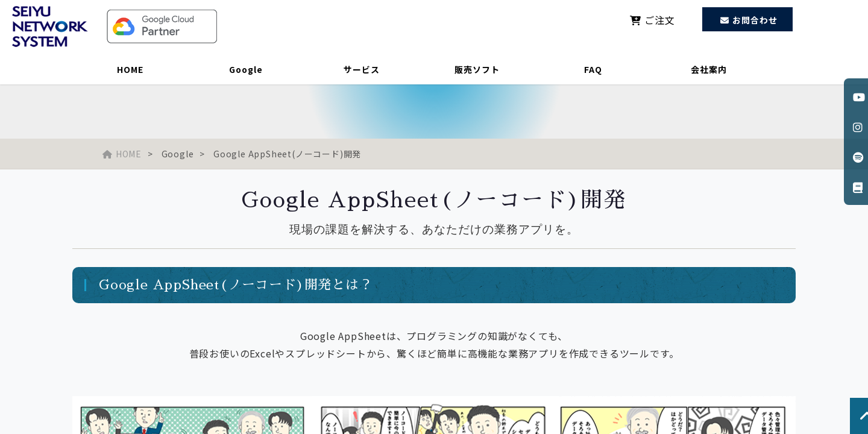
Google (246, 69)
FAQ (593, 69)
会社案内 (709, 69)
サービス (362, 69)
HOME (130, 69)
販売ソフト (477, 69)
